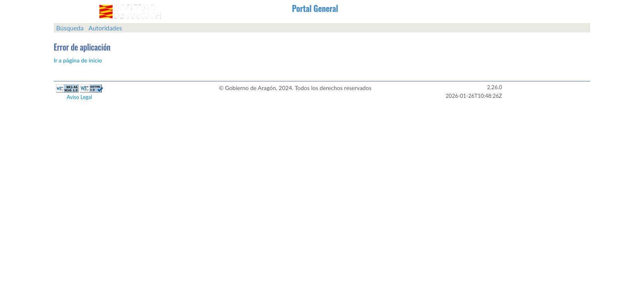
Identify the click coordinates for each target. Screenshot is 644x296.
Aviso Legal (80, 97)
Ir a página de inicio (78, 60)
